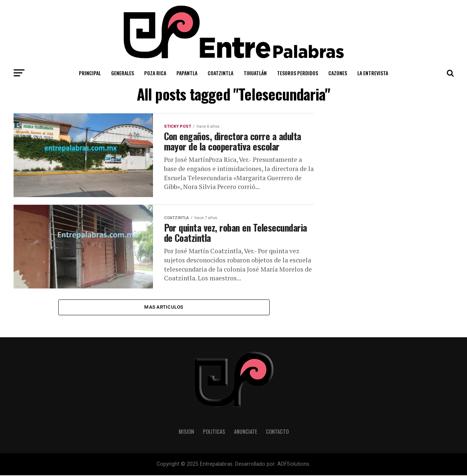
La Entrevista (373, 73)
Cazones (338, 73)
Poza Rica (155, 73)
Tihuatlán (255, 73)
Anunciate (246, 432)
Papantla (187, 73)
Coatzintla (220, 73)
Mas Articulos (164, 307)
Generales (123, 73)
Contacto (277, 432)
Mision (186, 432)
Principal (90, 73)
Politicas (214, 432)
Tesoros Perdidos (298, 73)
